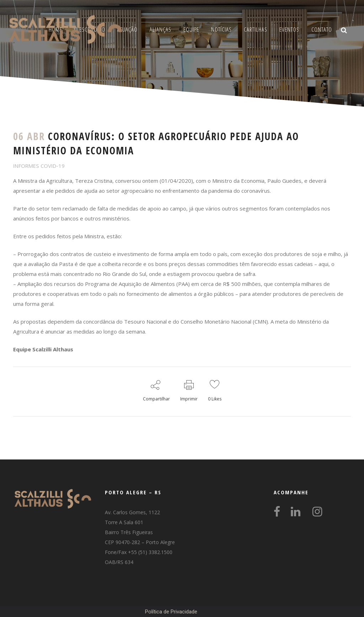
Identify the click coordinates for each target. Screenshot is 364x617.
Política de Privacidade (171, 612)
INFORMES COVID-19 (39, 166)
